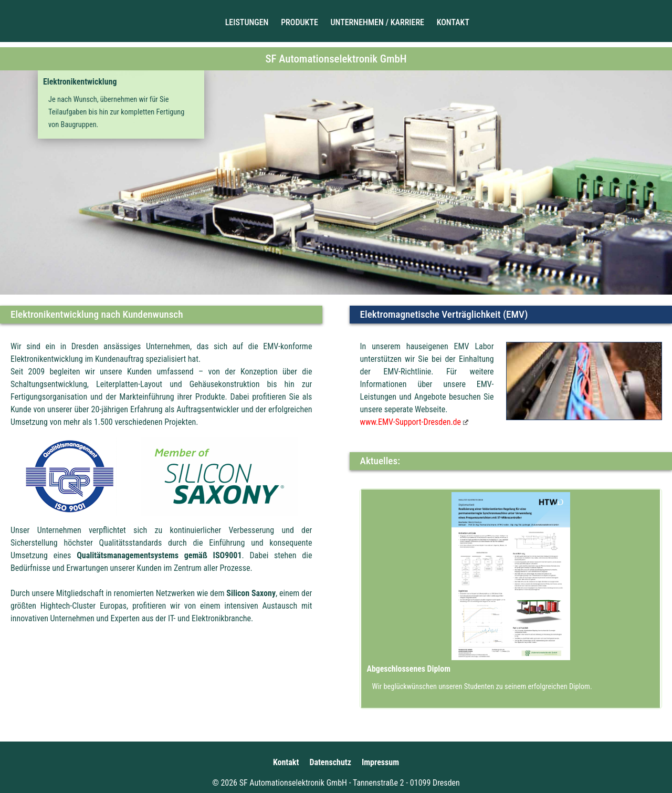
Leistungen (247, 22)
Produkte (300, 22)
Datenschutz (330, 762)
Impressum (380, 762)
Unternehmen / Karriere (377, 22)
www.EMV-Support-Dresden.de (412, 422)
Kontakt (453, 22)
